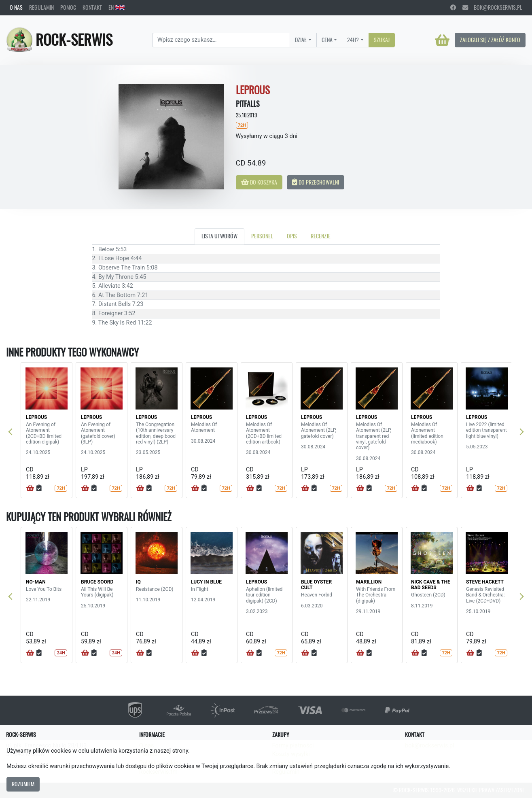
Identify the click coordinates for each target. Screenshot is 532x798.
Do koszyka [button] (259, 182)
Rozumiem (23, 784)
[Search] (221, 40)
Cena (327, 40)
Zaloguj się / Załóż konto (490, 40)
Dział (301, 40)
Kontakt (92, 7)
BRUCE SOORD (97, 582)
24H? (353, 40)
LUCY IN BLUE (206, 582)
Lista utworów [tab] (219, 236)
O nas (16, 7)
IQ (138, 582)
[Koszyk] (442, 40)
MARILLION (369, 582)
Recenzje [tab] (321, 236)
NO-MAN (36, 582)
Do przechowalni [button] (316, 182)
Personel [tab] (262, 236)
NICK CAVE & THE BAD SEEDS (431, 585)
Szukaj (382, 40)
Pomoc (68, 7)
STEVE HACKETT (485, 582)
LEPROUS (36, 417)
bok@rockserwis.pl (492, 7)
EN (117, 7)
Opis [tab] (292, 236)
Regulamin (41, 7)
